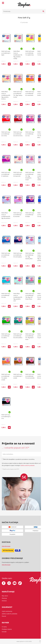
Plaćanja (4, 598)
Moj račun (5, 596)
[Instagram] (9, 583)
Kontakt (4, 632)
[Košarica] (44, 3)
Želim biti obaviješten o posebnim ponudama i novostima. (19, 459)
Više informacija (6, 546)
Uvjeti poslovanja (7, 611)
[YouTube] (15, 583)
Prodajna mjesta (7, 629)
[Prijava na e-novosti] (44, 454)
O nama (4, 627)
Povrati (4, 616)
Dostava (4, 601)
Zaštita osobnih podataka (28, 465)
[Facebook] (4, 583)
